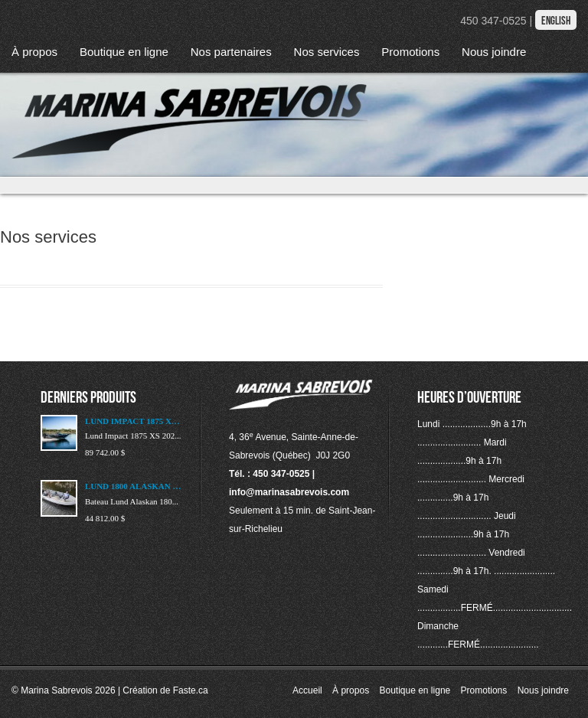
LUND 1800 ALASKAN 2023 (134, 486)
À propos (34, 52)
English (556, 21)
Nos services (327, 52)
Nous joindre (494, 52)
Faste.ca (191, 690)
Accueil (307, 690)
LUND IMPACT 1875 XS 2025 (134, 421)
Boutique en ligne (124, 52)
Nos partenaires (231, 52)
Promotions (410, 52)
